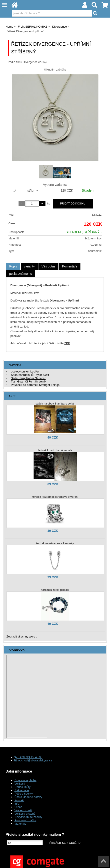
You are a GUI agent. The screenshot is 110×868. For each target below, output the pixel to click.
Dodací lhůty (22, 787)
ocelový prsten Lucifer (25, 371)
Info (17, 804)
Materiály (20, 824)
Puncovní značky (25, 820)
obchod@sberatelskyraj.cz (33, 760)
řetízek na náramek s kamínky (55, 543)
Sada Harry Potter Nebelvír (28, 378)
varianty (29, 266)
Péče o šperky (24, 794)
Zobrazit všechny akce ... (22, 636)
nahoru (103, 861)
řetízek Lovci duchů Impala (55, 450)
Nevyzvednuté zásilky (28, 817)
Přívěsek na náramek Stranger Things (35, 385)
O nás (18, 807)
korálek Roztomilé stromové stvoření (55, 497)
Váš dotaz (48, 266)
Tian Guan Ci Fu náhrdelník (29, 381)
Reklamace (22, 790)
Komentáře (70, 266)
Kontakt (19, 800)
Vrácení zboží (23, 810)
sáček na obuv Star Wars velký (55, 404)
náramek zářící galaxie (55, 590)
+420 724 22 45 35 (28, 757)
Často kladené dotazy (28, 797)
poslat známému (21, 274)
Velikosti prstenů (25, 814)
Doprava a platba (25, 780)
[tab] (13, 266)
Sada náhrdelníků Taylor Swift (30, 375)
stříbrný (33, 190)
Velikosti (20, 784)
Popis (13, 266)
